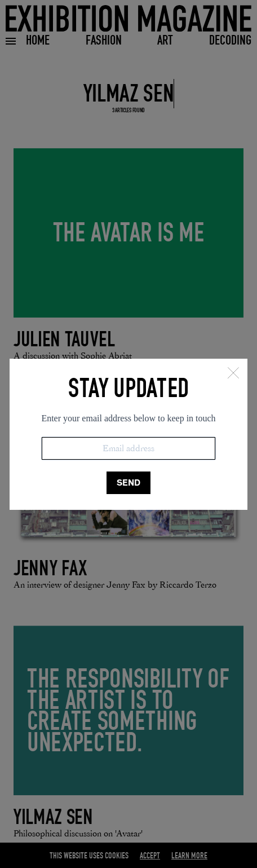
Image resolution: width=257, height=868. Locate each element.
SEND (128, 483)
